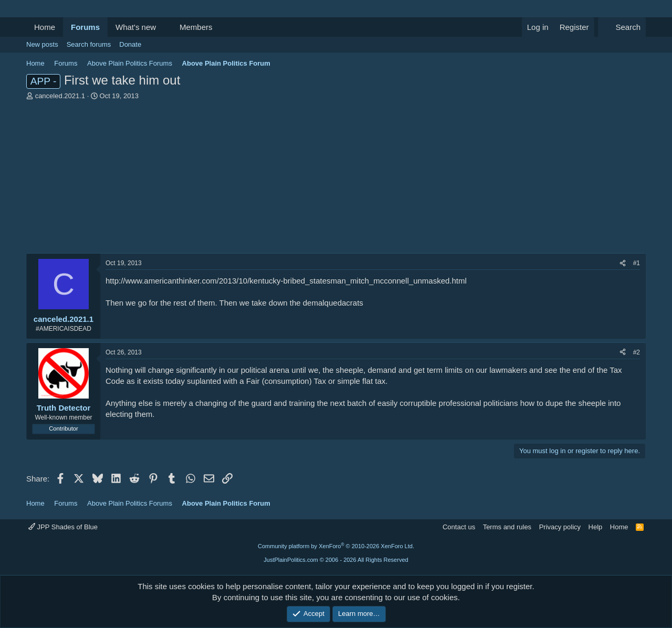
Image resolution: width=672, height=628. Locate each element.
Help (596, 527)
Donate (130, 44)
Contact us (459, 527)
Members (196, 27)
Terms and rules (507, 527)
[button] (164, 27)
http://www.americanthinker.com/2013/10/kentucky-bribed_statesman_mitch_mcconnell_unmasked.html (286, 281)
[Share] (623, 263)
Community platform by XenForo (336, 546)
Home (45, 27)
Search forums (89, 44)
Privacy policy (560, 527)
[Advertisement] (336, 180)
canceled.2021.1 (60, 96)
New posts (42, 44)
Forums (85, 27)
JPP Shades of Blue (63, 527)
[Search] (622, 27)
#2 (637, 352)
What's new (136, 27)
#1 (637, 263)
